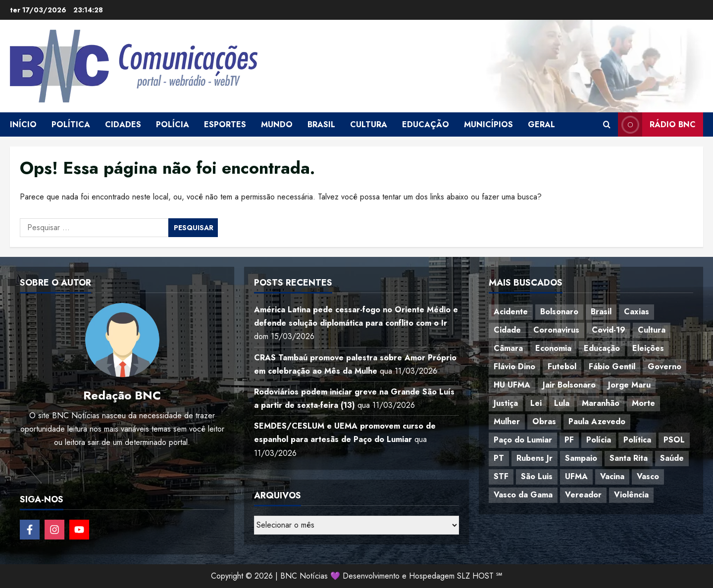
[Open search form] (607, 125)
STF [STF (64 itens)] (501, 476)
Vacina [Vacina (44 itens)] (612, 476)
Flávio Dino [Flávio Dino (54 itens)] (514, 367)
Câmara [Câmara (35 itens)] (508, 348)
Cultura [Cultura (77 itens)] (652, 330)
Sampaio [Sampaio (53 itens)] (581, 458)
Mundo (277, 124)
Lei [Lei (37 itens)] (536, 403)
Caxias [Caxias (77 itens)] (637, 312)
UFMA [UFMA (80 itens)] (576, 476)
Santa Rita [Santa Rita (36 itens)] (629, 458)
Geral (541, 124)
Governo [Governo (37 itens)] (664, 367)
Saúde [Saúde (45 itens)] (672, 458)
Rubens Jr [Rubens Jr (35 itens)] (535, 458)
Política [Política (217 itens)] (637, 440)
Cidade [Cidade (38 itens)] (507, 330)
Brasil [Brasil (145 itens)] (601, 312)
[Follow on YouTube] (79, 530)
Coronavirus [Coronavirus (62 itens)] (556, 330)
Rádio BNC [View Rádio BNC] (657, 124)
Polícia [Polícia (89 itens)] (599, 440)
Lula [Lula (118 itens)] (562, 403)
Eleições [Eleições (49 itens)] (648, 348)
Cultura (369, 124)
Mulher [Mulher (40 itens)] (507, 421)
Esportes (225, 124)
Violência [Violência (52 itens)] (631, 495)
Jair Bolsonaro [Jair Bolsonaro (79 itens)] (569, 385)
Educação (426, 124)
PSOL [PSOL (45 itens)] (674, 440)
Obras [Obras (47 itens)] (544, 421)
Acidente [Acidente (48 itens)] (511, 312)
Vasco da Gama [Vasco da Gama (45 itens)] (523, 495)
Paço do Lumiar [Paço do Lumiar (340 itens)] (523, 440)
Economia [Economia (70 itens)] (553, 348)
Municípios (488, 124)
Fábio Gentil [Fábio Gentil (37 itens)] (612, 367)
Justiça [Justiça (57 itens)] (506, 403)
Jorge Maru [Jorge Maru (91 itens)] (629, 385)
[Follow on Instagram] (54, 530)
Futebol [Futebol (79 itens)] (562, 367)
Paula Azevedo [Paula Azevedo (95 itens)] (597, 421)
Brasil (321, 124)
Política (71, 124)
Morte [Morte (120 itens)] (643, 403)
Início (23, 124)
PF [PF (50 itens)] (569, 440)
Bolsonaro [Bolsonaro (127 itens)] (559, 312)
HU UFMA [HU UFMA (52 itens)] (512, 385)
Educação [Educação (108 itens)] (602, 348)
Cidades (123, 124)
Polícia (173, 124)
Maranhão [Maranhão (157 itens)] (601, 403)
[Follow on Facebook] (30, 530)
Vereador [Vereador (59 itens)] (583, 495)
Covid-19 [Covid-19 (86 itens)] (609, 330)
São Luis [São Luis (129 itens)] (537, 476)
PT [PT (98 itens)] (499, 458)
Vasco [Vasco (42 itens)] (648, 476)
